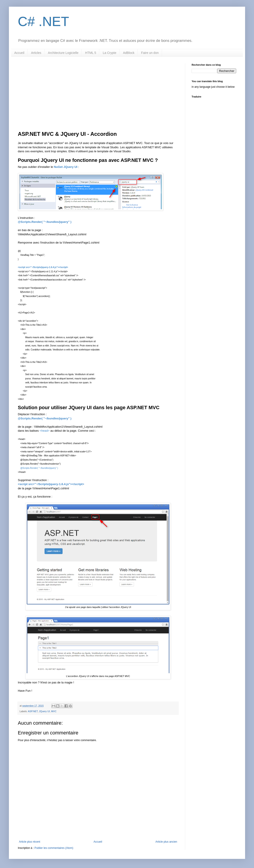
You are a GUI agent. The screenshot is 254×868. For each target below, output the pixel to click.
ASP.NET (33, 711)
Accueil (19, 53)
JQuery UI (44, 711)
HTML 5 (91, 53)
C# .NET (43, 21)
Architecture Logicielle (63, 53)
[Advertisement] (98, 97)
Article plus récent (30, 842)
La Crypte (110, 53)
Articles (36, 53)
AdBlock (129, 53)
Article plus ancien (166, 842)
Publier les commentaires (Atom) (54, 848)
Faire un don (150, 53)
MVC (54, 711)
